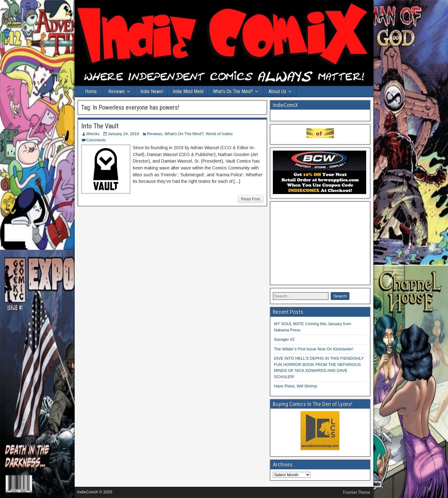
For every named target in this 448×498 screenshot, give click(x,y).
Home (91, 91)
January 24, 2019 (123, 134)
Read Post (251, 199)
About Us (277, 91)
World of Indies (219, 134)
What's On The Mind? (184, 134)
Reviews (117, 91)
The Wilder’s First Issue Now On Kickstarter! (314, 349)
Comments (96, 140)
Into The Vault (100, 126)
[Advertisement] (320, 243)
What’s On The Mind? (233, 91)
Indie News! (152, 91)
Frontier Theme (357, 492)
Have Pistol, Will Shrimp (296, 386)
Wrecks (93, 134)
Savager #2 (285, 339)
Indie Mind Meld (188, 91)
